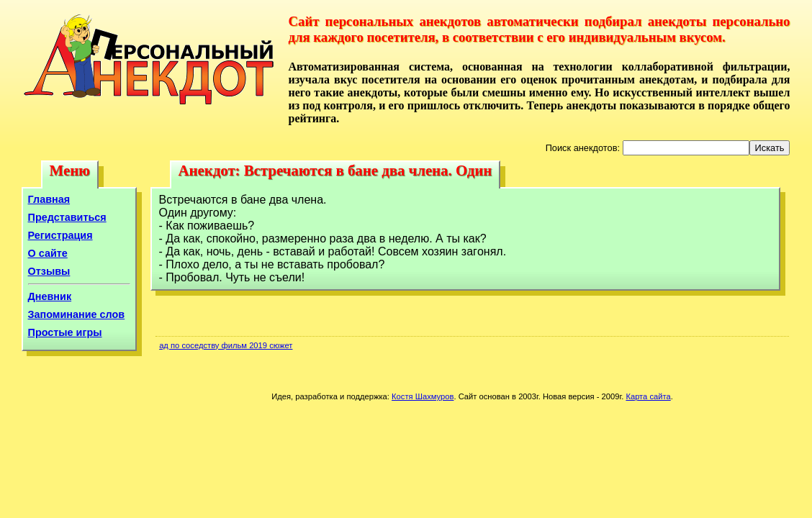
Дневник (50, 296)
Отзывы (49, 271)
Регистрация (60, 235)
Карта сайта (648, 396)
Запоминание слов (77, 314)
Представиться (67, 217)
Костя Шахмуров (423, 396)
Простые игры (65, 332)
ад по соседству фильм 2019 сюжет (226, 345)
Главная (49, 199)
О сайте (48, 253)
